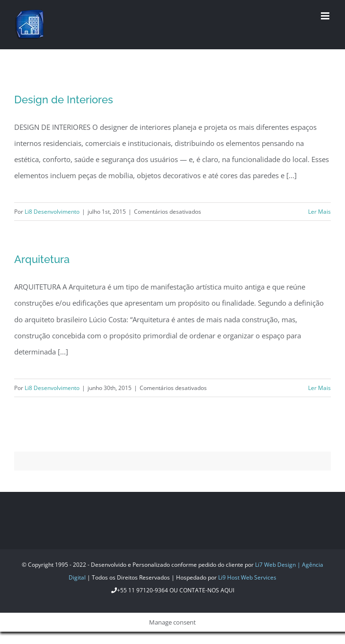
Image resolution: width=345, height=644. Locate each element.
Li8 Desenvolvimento (52, 212)
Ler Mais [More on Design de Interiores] (319, 212)
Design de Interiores (64, 100)
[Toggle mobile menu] (326, 16)
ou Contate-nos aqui (201, 590)
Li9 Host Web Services (247, 577)
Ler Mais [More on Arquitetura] (319, 388)
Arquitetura (42, 259)
